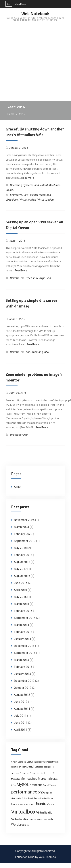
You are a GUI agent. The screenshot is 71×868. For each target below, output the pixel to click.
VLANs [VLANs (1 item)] (33, 820)
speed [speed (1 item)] (21, 804)
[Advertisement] (34, 64)
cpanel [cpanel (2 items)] (30, 766)
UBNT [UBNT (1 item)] (31, 804)
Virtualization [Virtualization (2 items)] (20, 819)
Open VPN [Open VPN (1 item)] (47, 785)
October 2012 (23, 688)
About (18, 487)
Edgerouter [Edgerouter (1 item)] (25, 773)
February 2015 (23, 611)
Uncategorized (19, 435)
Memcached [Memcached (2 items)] (29, 779)
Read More (28, 178)
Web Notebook (35, 14)
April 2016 (20, 590)
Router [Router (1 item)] (37, 798)
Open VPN (32, 278)
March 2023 (21, 527)
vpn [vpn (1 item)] (38, 820)
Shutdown (16, 195)
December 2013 (24, 646)
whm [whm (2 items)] (44, 819)
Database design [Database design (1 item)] (42, 767)
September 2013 (25, 653)
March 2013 (21, 660)
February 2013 (23, 667)
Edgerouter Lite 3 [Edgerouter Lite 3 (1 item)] (37, 773)
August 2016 (22, 576)
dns (28, 352)
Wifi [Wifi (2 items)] (50, 819)
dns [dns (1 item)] (52, 767)
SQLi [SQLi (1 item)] (26, 804)
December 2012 (24, 681)
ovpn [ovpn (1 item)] (55, 785)
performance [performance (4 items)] (24, 792)
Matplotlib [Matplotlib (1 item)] (16, 779)
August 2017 (22, 562)
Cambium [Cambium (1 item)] (22, 762)
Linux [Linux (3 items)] (50, 773)
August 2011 (22, 709)
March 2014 (21, 625)
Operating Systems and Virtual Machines (35, 185)
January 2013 (22, 674)
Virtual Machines (40, 195)
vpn (49, 278)
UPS (26, 195)
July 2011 (20, 716)
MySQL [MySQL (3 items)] (23, 785)
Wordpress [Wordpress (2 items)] (19, 825)
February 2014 (23, 632)
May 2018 (20, 548)
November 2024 (24, 520)
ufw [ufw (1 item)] (48, 804)
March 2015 (21, 604)
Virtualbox (12, 200)
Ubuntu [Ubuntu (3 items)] (40, 804)
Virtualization (45, 200)
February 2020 (23, 534)
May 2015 (20, 597)
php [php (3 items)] (41, 792)
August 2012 (22, 695)
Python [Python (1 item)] (24, 798)
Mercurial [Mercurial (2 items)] (44, 779)
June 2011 (21, 723)
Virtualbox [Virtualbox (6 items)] (23, 812)
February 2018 (23, 555)
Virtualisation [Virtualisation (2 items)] (45, 812)
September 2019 (25, 541)
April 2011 (20, 730)
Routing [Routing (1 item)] (44, 798)
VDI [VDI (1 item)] (52, 804)
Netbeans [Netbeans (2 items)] (36, 785)
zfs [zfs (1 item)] (28, 825)
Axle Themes (47, 857)
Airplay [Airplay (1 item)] (14, 762)
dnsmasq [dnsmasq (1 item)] (15, 773)
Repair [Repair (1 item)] (31, 798)
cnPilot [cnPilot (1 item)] (22, 767)
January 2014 (22, 639)
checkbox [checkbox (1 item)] (38, 762)
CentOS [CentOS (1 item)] (30, 762)
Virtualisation (28, 200)
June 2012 (21, 702)
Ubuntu (10, 190)
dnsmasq (37, 352)
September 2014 (25, 618)
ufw (47, 352)
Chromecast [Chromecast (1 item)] (48, 762)
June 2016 (21, 583)
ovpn (42, 278)
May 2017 (20, 569)
